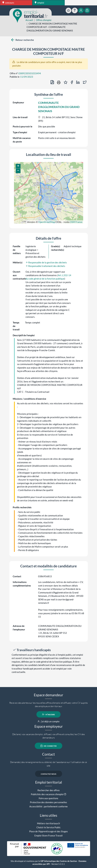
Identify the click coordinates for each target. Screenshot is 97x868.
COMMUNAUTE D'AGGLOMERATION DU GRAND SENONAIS (59, 107)
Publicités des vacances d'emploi (47, 794)
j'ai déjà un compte (48, 721)
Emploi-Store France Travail (48, 836)
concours (8, 3)
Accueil (29, 20)
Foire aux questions (48, 798)
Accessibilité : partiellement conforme (48, 806)
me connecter (48, 746)
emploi (39, 3)
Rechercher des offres (49, 790)
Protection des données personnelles (48, 802)
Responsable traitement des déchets (45, 266)
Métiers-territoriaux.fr (49, 823)
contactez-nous (48, 774)
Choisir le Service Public (48, 827)
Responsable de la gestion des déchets (46, 262)
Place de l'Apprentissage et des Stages (48, 831)
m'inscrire (48, 714)
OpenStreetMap (47, 222)
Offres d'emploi (44, 20)
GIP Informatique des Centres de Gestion (59, 861)
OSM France (76, 222)
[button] (18, 166)
